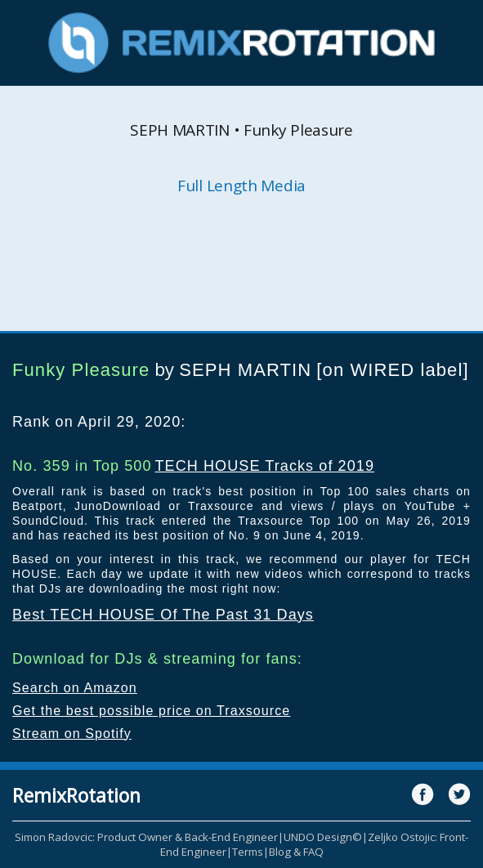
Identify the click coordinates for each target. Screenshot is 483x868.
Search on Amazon (75, 688)
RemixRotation (76, 795)
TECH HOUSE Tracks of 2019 (264, 466)
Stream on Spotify (72, 734)
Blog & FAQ (296, 852)
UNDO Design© (323, 837)
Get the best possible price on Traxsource (151, 711)
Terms (248, 852)
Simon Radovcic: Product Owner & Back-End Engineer (146, 837)
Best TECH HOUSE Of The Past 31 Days (163, 615)
